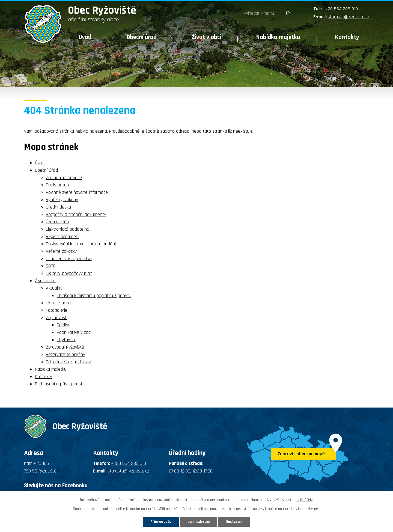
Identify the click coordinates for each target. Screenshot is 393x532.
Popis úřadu (57, 185)
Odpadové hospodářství (69, 362)
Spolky (63, 325)
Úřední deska (58, 207)
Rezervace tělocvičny (65, 354)
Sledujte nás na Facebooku (56, 485)
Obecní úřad (142, 37)
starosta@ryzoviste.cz (349, 17)
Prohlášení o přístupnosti (59, 384)
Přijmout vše (161, 522)
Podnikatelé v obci (74, 332)
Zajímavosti (57, 318)
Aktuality (54, 288)
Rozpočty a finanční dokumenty (76, 214)
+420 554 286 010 (340, 9)
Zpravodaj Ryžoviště (65, 347)
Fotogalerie (57, 310)
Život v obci (206, 37)
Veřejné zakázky (61, 251)
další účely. (305, 500)
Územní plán (57, 222)
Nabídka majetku (278, 37)
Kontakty (347, 37)
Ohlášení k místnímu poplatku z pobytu (94, 295)
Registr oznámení (62, 237)
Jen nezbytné (199, 522)
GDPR (51, 266)
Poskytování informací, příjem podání (81, 244)
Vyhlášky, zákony (62, 200)
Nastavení (234, 522)
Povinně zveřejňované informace (77, 192)
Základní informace (64, 178)
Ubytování (66, 340)
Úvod (85, 37)
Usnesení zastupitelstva (69, 259)
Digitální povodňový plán (69, 273)
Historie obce (58, 303)
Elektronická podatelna (68, 229)
